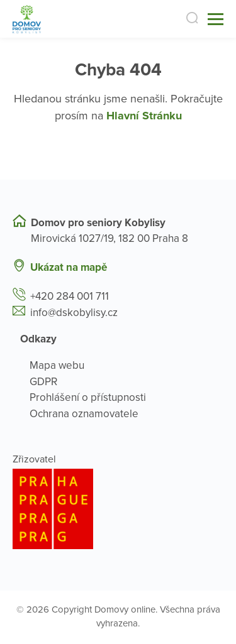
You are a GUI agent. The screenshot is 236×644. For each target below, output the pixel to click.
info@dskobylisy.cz (74, 313)
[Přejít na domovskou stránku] (27, 19)
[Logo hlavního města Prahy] (118, 509)
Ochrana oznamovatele (84, 414)
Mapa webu (57, 365)
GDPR (43, 382)
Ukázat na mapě (69, 267)
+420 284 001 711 (70, 296)
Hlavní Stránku (144, 116)
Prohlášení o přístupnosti (88, 397)
